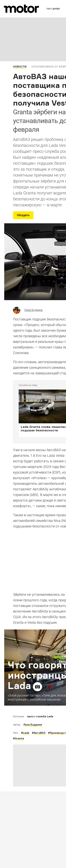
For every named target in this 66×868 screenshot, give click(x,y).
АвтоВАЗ (40, 733)
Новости (20, 67)
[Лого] (21, 9)
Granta (19, 738)
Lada (26, 733)
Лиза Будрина (33, 310)
